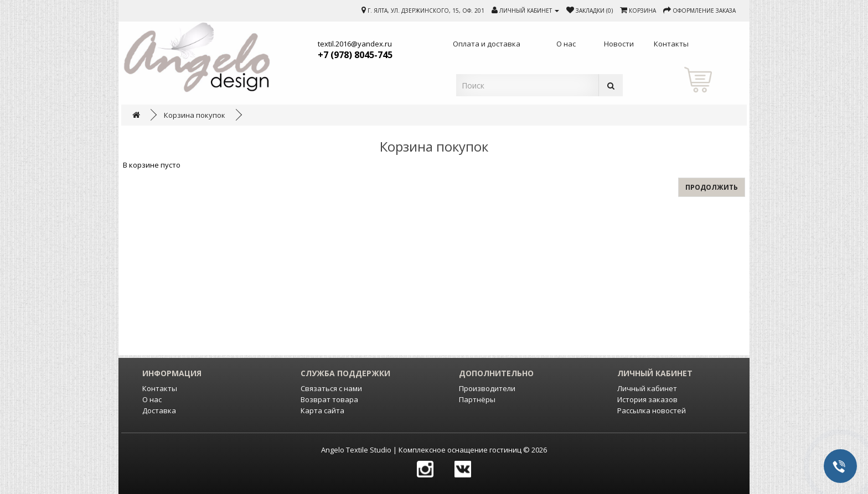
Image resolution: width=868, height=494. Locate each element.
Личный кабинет (647, 388)
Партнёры (477, 399)
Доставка (159, 410)
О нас (152, 399)
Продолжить (712, 187)
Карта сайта (322, 410)
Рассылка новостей (652, 410)
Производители (487, 388)
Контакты (160, 388)
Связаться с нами (331, 388)
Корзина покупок (195, 115)
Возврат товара (329, 399)
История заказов (647, 399)
